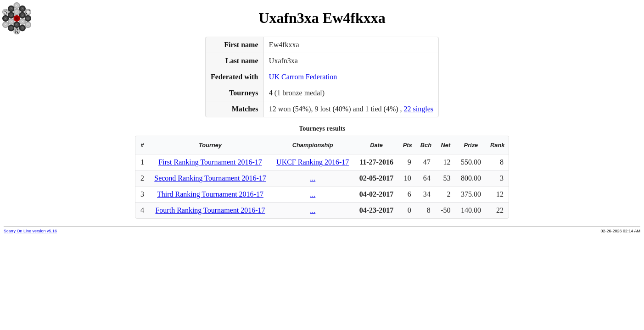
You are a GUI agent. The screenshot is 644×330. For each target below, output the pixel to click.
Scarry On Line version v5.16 (30, 231)
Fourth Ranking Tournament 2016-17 (210, 210)
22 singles (419, 109)
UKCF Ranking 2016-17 (313, 162)
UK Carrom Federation (303, 77)
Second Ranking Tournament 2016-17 (210, 178)
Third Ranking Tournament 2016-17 (210, 194)
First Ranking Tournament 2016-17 (210, 162)
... (313, 178)
